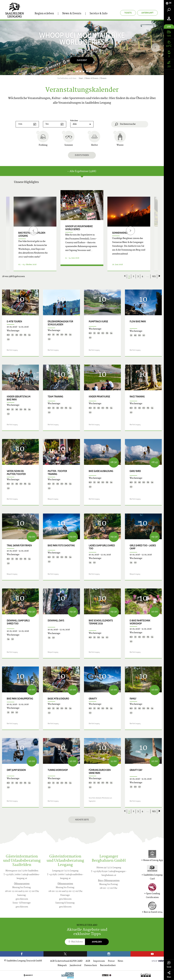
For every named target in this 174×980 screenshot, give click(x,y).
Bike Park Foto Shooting (61, 545)
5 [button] (87, 72)
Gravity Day (136, 770)
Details (82, 268)
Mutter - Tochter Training (57, 473)
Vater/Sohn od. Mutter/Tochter (16, 473)
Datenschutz (91, 966)
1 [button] (74, 72)
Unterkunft (147, 13)
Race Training (137, 397)
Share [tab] (169, 975)
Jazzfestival (75, 966)
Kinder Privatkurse (99, 397)
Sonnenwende (120, 233)
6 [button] (90, 72)
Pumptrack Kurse (98, 321)
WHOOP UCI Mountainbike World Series (79, 228)
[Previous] (33, 231)
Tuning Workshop (58, 770)
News (120, 961)
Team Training (55, 397)
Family (133, 699)
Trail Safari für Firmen (19, 545)
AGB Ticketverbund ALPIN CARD (66, 961)
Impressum (99, 961)
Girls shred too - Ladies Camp (143, 547)
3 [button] (80, 72)
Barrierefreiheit (108, 966)
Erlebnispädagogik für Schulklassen (60, 323)
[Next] (155, 48)
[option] (82, 48)
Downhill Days (56, 621)
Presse (111, 961)
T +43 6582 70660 (12, 875)
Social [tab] (169, 965)
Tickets (128, 13)
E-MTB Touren (14, 321)
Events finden (82, 155)
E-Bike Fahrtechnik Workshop (140, 622)
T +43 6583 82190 (99, 872)
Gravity (93, 699)
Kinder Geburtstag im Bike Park (19, 398)
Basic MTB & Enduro (58, 699)
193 (154, 276)
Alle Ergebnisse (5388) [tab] (82, 171)
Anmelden (97, 942)
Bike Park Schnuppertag (20, 699)
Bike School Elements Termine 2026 (101, 622)
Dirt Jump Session (16, 770)
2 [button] (77, 72)
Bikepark (62, 966)
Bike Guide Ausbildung (101, 471)
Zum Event (82, 60)
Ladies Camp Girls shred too (102, 547)
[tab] (169, 3)
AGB (88, 961)
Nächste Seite (82, 820)
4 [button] (84, 72)
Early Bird (135, 471)
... (148, 276)
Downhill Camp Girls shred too (18, 622)
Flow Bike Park (138, 321)
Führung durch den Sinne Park (100, 772)
